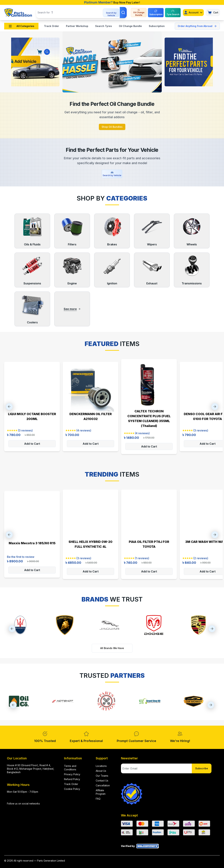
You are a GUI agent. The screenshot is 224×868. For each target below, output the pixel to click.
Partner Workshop (77, 26)
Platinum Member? (98, 2)
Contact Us (102, 781)
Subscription (157, 26)
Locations (101, 766)
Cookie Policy (72, 789)
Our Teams (102, 776)
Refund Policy (72, 779)
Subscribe (202, 768)
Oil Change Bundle (130, 26)
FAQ (98, 799)
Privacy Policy (72, 774)
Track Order (52, 26)
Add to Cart (32, 444)
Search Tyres (104, 26)
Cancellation (103, 785)
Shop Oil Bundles (112, 127)
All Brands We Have (112, 648)
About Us (101, 771)
